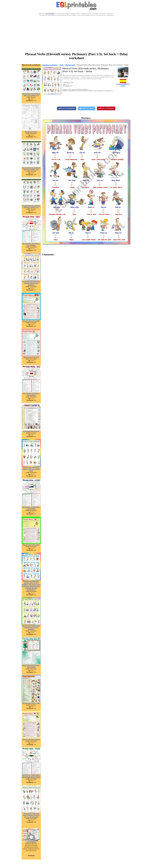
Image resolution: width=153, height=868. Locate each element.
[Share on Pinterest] (106, 108)
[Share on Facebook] (67, 108)
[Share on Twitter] (86, 108)
